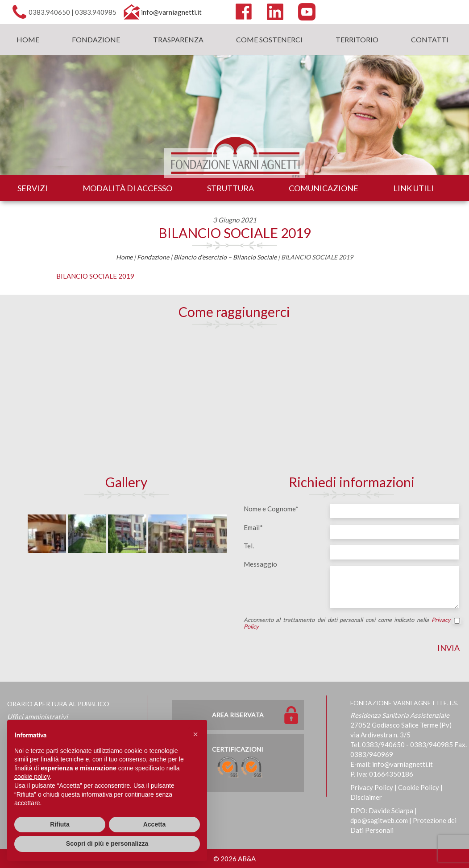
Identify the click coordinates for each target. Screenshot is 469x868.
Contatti (430, 39)
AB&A (247, 859)
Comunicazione (324, 188)
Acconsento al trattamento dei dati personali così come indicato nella (352, 623)
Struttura (230, 188)
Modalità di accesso (127, 188)
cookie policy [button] (32, 777)
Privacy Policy (372, 787)
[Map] (234, 400)
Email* (253, 527)
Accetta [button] (155, 824)
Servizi (33, 188)
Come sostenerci (269, 39)
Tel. (249, 546)
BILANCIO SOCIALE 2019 (235, 233)
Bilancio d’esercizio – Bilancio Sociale (225, 257)
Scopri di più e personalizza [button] (107, 843)
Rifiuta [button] (60, 824)
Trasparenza (178, 39)
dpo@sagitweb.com (379, 820)
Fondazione (96, 39)
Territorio (357, 39)
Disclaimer (366, 797)
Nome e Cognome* (271, 509)
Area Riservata (238, 715)
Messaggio (260, 564)
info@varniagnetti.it (171, 12)
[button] (195, 734)
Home (28, 39)
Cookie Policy (419, 787)
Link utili (413, 188)
